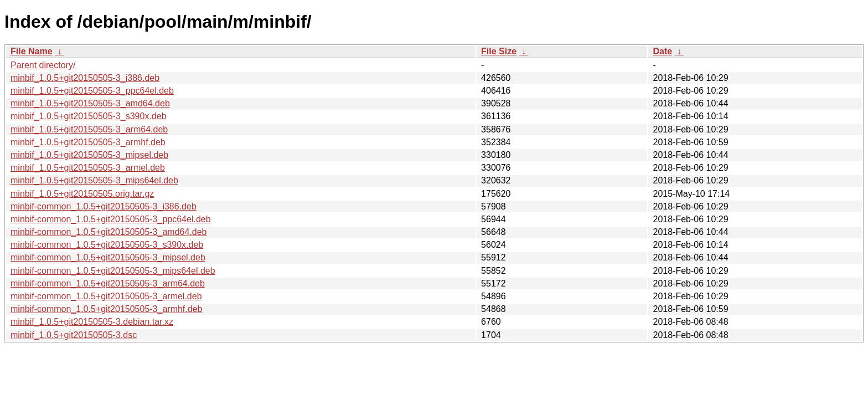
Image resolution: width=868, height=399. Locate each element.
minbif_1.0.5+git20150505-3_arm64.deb (89, 129)
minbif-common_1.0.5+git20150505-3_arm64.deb (108, 283)
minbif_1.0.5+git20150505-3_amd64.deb (90, 103)
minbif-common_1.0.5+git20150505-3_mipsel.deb (108, 257)
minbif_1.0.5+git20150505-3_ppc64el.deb (92, 91)
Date (662, 51)
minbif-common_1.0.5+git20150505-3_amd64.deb (108, 232)
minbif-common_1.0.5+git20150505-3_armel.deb (106, 296)
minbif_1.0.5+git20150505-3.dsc (74, 335)
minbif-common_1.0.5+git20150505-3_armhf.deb (106, 309)
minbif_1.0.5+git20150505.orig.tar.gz (82, 194)
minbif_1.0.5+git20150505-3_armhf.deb (88, 142)
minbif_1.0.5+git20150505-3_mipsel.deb (89, 155)
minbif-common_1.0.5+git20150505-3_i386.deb (104, 206)
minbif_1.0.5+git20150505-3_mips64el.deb (94, 180)
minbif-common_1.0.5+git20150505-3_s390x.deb (107, 245)
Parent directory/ (43, 65)
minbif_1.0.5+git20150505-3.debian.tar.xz (92, 322)
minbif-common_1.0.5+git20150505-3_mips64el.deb (113, 271)
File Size (499, 51)
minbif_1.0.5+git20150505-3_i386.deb (85, 78)
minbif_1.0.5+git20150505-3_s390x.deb (89, 116)
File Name (32, 51)
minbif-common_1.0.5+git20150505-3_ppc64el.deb (111, 219)
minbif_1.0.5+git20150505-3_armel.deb (88, 168)
